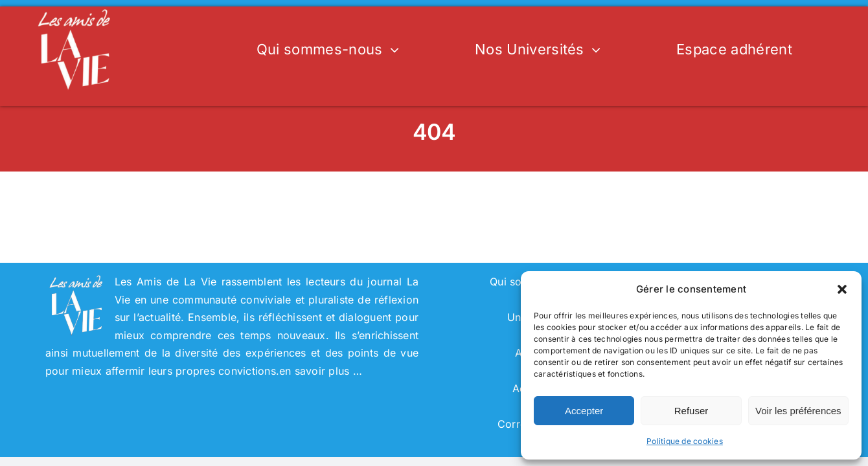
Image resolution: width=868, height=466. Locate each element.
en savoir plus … (321, 371)
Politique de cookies (685, 441)
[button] (842, 289)
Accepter (584, 411)
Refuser (691, 411)
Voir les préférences (798, 411)
